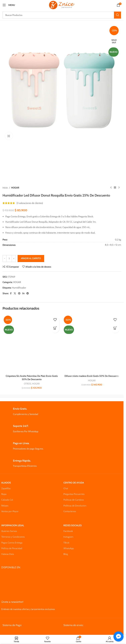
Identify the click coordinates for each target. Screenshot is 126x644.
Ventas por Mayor (10, 511)
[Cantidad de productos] (9, 259)
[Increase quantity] (14, 259)
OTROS (28, 384)
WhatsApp (69, 548)
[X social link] (15, 293)
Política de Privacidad (12, 548)
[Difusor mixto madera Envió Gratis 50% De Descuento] (92, 344)
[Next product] (119, 188)
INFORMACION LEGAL (13, 525)
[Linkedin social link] (23, 293)
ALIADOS (6, 483)
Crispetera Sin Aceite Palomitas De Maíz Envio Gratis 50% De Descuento (32, 378)
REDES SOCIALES (73, 525)
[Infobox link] (62, 412)
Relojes (5, 506)
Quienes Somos (9, 531)
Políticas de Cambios (74, 500)
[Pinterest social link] (19, 293)
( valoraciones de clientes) (30, 203)
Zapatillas (6, 488)
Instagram (68, 537)
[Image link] (28, 632)
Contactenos (70, 511)
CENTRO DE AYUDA (74, 483)
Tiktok (66, 543)
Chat (66, 488)
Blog (66, 554)
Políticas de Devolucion (75, 506)
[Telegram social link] (28, 293)
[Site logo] (62, 5)
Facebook (68, 531)
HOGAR (15, 188)
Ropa (4, 494)
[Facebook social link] (11, 293)
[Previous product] (111, 188)
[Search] (62, 15)
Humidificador (19, 288)
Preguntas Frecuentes (74, 494)
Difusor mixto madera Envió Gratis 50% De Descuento (92, 376)
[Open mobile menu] (9, 5)
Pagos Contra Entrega (12, 543)
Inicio (5, 188)
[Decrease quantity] (5, 259)
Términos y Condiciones (13, 537)
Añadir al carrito (31, 258)
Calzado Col (7, 500)
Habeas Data (8, 554)
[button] (55, 329)
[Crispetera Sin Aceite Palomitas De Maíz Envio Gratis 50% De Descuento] (32, 344)
